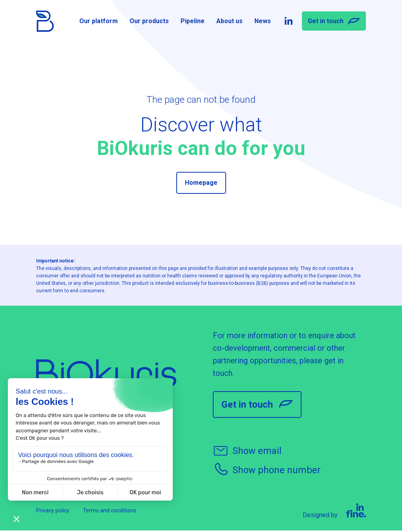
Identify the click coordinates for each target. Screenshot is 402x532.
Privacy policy (53, 512)
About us (229, 22)
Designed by (334, 513)
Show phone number (267, 471)
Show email (247, 452)
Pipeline (193, 22)
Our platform (99, 22)
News (263, 22)
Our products (149, 22)
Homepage (201, 183)
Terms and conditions (110, 512)
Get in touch (334, 23)
